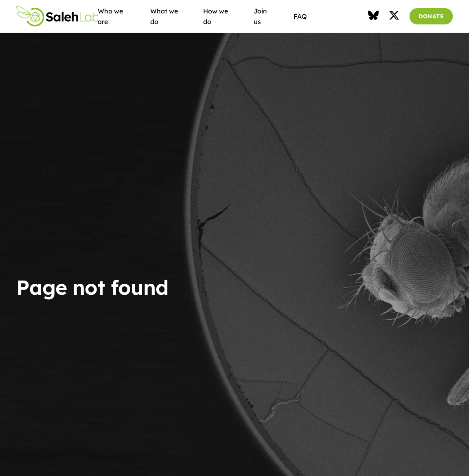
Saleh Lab (57, 16)
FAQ (300, 16)
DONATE (431, 16)
